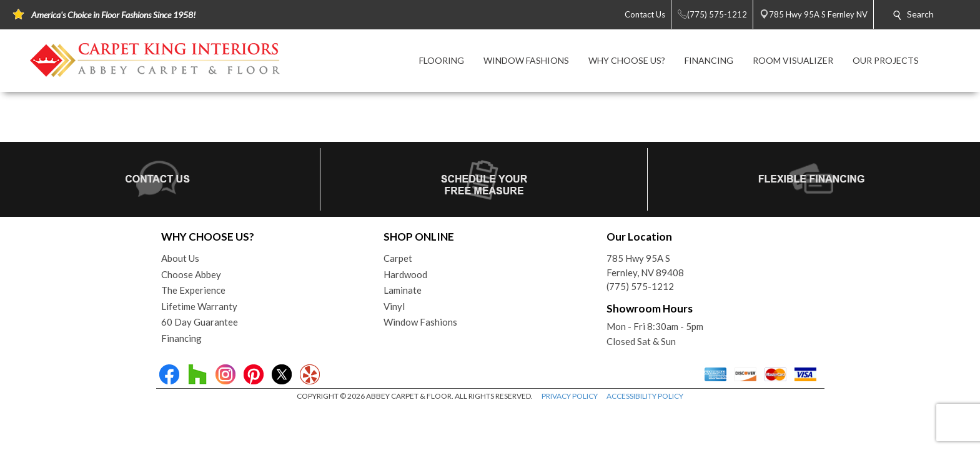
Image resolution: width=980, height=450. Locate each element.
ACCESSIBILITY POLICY (645, 396)
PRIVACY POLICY (570, 396)
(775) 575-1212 (640, 286)
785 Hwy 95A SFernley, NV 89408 (645, 265)
